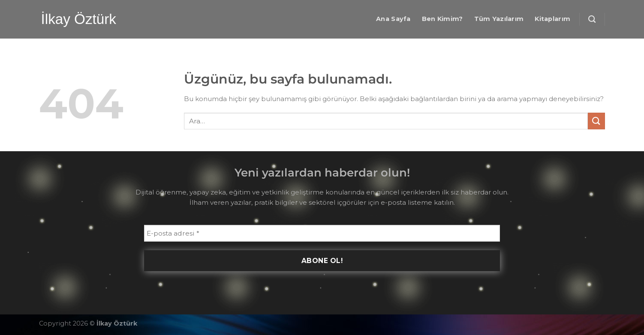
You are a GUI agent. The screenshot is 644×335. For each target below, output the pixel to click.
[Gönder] (596, 121)
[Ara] (592, 19)
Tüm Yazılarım (499, 19)
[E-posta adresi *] (322, 233)
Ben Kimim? (442, 19)
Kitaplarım (552, 19)
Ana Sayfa (393, 19)
